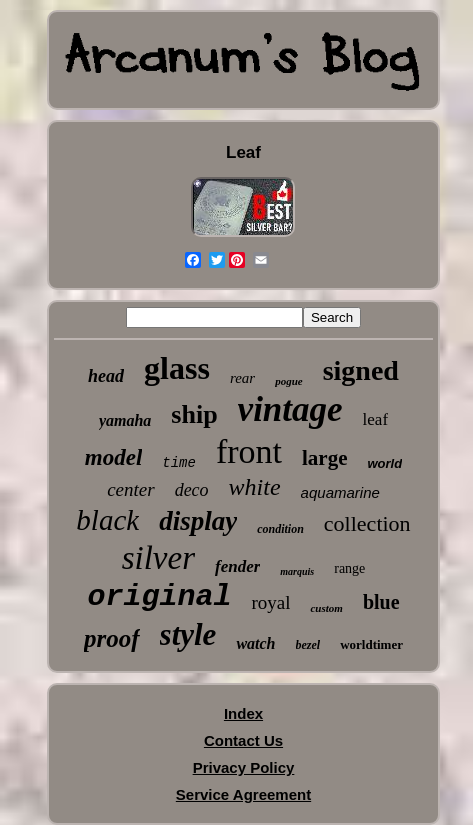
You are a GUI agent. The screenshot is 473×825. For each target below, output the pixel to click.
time (179, 463)
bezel (308, 645)
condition (280, 529)
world (385, 463)
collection (367, 523)
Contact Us (243, 740)
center (130, 489)
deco (192, 490)
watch (255, 643)
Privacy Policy (244, 767)
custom (326, 608)
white (255, 487)
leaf (375, 419)
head (106, 376)
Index (243, 713)
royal (270, 602)
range (349, 568)
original (159, 597)
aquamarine (340, 492)
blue (381, 602)
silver (158, 558)
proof (112, 638)
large (324, 458)
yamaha (125, 420)
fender (237, 566)
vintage (290, 409)
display (198, 521)
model (114, 457)
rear (242, 378)
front (249, 451)
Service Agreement (243, 794)
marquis (297, 571)
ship (194, 414)
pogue (289, 381)
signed (361, 370)
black (107, 520)
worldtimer (371, 644)
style (188, 634)
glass (177, 368)
